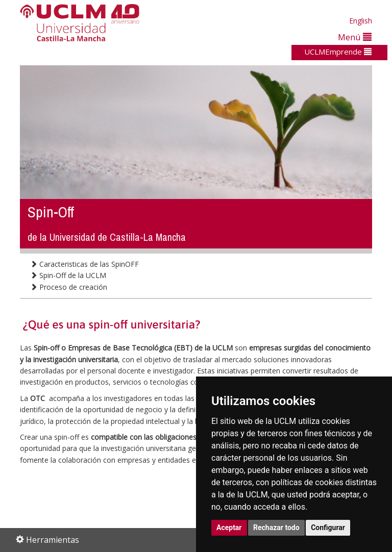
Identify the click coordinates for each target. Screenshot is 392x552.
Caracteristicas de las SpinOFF (84, 264)
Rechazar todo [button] (276, 528)
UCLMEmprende (338, 52)
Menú (355, 37)
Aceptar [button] (229, 528)
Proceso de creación (69, 287)
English (361, 21)
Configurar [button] (328, 528)
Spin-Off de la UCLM (68, 275)
